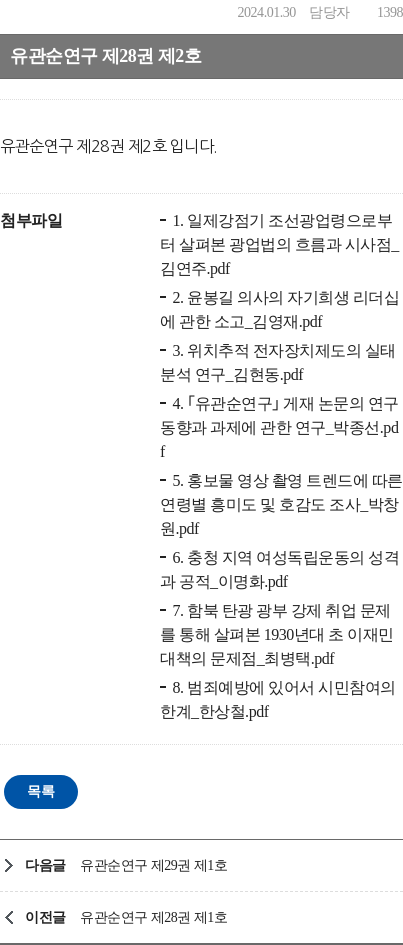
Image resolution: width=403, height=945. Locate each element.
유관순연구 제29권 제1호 (153, 865)
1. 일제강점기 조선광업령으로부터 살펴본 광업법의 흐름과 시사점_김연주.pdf (279, 244)
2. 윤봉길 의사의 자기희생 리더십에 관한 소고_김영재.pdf (279, 309)
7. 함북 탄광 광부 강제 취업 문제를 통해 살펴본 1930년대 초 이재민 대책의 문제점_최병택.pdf (277, 634)
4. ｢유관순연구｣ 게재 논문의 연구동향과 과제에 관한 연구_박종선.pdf (279, 427)
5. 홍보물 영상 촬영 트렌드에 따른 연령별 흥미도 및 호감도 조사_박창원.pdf (281, 504)
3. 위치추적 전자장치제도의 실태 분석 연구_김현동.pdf (278, 362)
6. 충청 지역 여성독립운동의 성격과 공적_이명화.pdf (279, 569)
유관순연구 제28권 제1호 (153, 917)
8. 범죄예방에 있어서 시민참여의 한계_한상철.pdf (278, 699)
